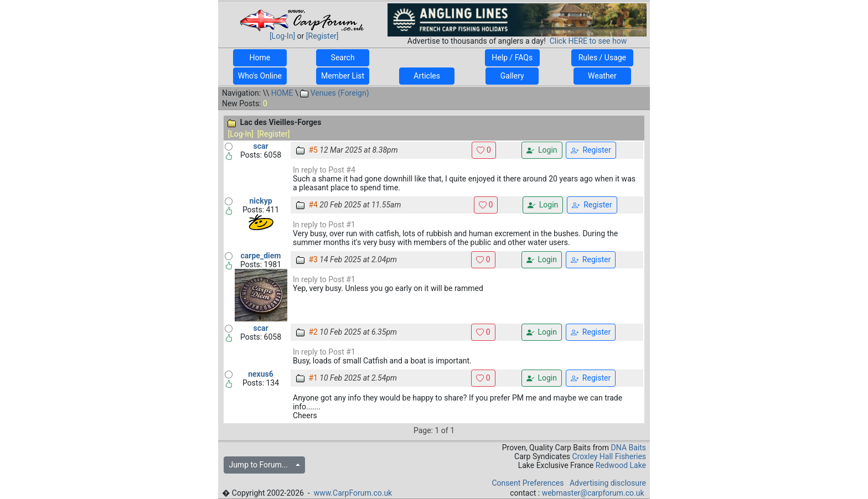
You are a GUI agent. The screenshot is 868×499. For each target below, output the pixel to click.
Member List (343, 76)
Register (591, 150)
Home (260, 58)
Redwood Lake (621, 465)
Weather (602, 76)
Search (343, 58)
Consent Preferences (528, 483)
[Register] (322, 36)
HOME (282, 93)
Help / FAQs (512, 58)
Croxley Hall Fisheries (609, 456)
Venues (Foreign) (334, 93)
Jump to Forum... (261, 465)
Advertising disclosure (608, 483)
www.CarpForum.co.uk (353, 493)
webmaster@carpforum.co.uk (593, 493)
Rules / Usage (602, 58)
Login (542, 150)
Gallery (512, 76)
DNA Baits (629, 448)
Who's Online (260, 76)
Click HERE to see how (588, 41)
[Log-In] (282, 36)
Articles (427, 76)
